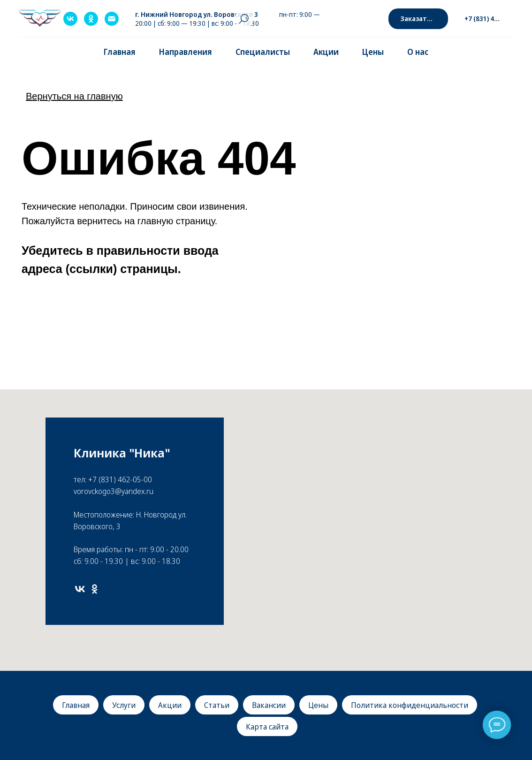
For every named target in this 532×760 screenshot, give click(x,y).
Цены (373, 52)
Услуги (124, 705)
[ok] (91, 19)
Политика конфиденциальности (410, 705)
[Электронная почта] (112, 19)
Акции (326, 52)
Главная (120, 52)
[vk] (70, 19)
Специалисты (263, 52)
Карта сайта (267, 727)
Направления (186, 52)
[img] (30, 727)
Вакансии (269, 705)
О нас (418, 52)
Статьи (217, 705)
